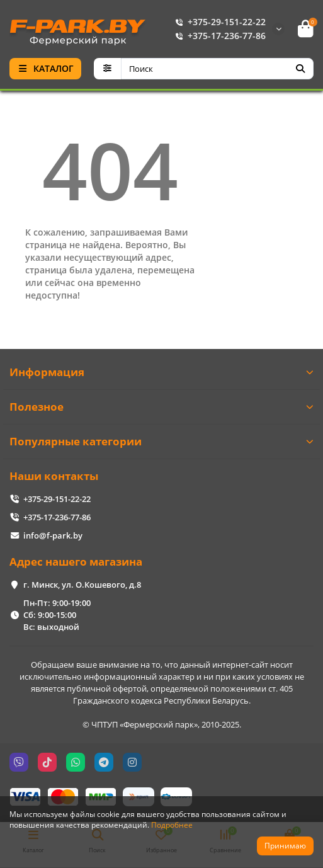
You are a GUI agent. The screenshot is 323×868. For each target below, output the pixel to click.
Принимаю (285, 846)
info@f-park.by (53, 535)
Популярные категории (161, 441)
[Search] (218, 69)
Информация (161, 372)
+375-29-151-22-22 (218, 22)
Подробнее (172, 825)
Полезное (161, 407)
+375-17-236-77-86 (218, 36)
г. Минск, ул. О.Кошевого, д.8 (82, 585)
